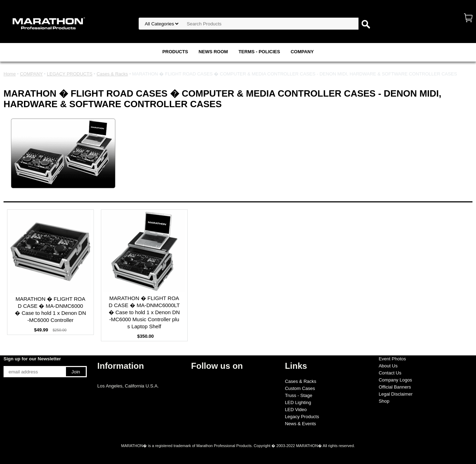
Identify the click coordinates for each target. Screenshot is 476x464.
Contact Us (390, 373)
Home (10, 74)
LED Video (296, 410)
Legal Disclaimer (396, 394)
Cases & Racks (112, 74)
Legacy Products (302, 417)
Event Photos (392, 359)
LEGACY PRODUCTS (70, 74)
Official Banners (395, 387)
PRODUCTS (175, 52)
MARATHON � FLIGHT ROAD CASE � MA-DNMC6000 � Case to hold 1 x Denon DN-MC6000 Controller (50, 309)
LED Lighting (298, 402)
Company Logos (395, 380)
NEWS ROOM (213, 52)
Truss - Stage (299, 395)
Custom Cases (300, 388)
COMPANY (302, 52)
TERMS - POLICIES (259, 52)
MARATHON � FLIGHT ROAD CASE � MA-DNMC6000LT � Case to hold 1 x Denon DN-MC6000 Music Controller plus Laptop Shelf (144, 312)
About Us (388, 366)
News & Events (300, 424)
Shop (384, 401)
